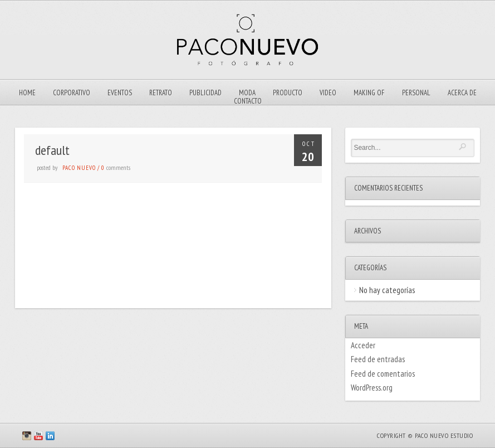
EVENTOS (120, 93)
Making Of (369, 93)
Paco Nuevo (79, 168)
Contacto (248, 101)
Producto (288, 93)
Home (27, 93)
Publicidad (205, 93)
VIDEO (328, 93)
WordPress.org (372, 388)
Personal (416, 93)
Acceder (363, 345)
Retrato (161, 93)
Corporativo (72, 93)
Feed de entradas (378, 359)
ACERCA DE (462, 93)
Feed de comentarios (383, 374)
